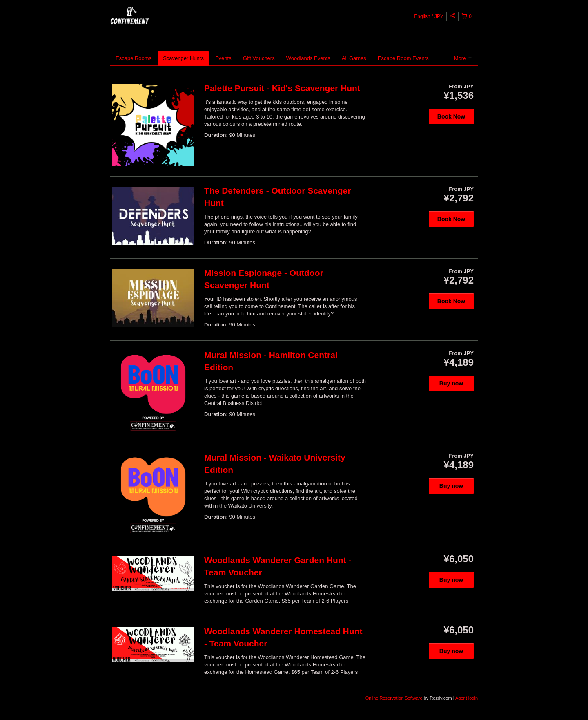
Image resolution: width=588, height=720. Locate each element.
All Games (354, 58)
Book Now (451, 116)
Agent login (467, 698)
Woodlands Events (308, 58)
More (463, 58)
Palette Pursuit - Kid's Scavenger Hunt (282, 88)
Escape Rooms (134, 58)
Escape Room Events (403, 58)
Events (223, 58)
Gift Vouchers (259, 58)
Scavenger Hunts (183, 58)
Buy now (451, 383)
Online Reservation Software (394, 698)
